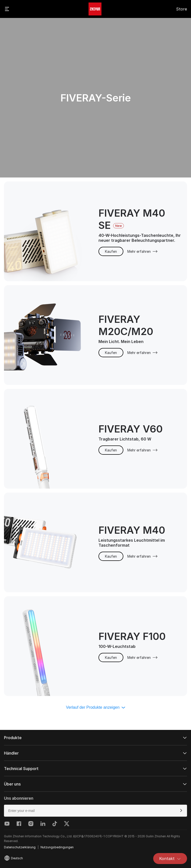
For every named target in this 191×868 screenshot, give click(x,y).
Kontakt (170, 859)
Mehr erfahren (143, 251)
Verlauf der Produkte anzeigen (95, 707)
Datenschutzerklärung (20, 847)
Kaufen (111, 251)
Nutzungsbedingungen (57, 847)
